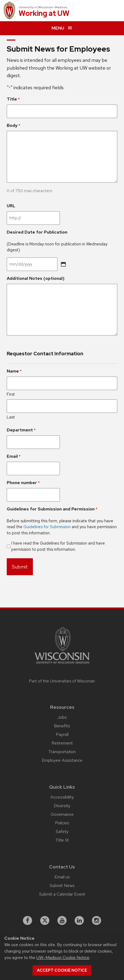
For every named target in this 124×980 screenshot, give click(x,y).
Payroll (62, 734)
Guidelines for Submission (47, 527)
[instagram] (97, 921)
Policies (62, 823)
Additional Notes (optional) (36, 278)
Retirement (62, 743)
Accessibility (62, 797)
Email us (62, 877)
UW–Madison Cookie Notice (63, 958)
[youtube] (62, 921)
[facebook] (27, 921)
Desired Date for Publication (37, 232)
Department (21, 430)
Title (13, 99)
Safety (62, 831)
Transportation (62, 752)
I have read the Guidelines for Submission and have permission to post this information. (58, 546)
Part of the (62, 681)
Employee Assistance (62, 760)
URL (11, 206)
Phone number (23, 483)
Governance (62, 814)
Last (11, 417)
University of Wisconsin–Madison (43, 7)
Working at (44, 14)
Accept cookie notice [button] (62, 970)
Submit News (62, 886)
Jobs (62, 717)
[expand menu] (62, 28)
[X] (45, 921)
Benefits (62, 726)
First (11, 394)
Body (13, 126)
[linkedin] (79, 921)
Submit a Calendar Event (62, 894)
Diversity (62, 806)
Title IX (62, 840)
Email (14, 456)
